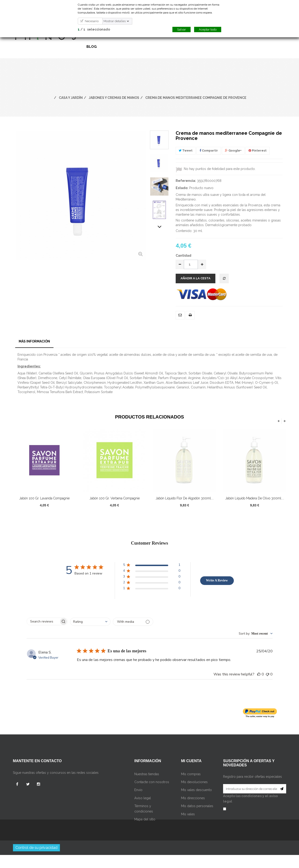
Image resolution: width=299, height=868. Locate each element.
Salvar (182, 29)
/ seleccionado (94, 29)
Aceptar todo (208, 29)
